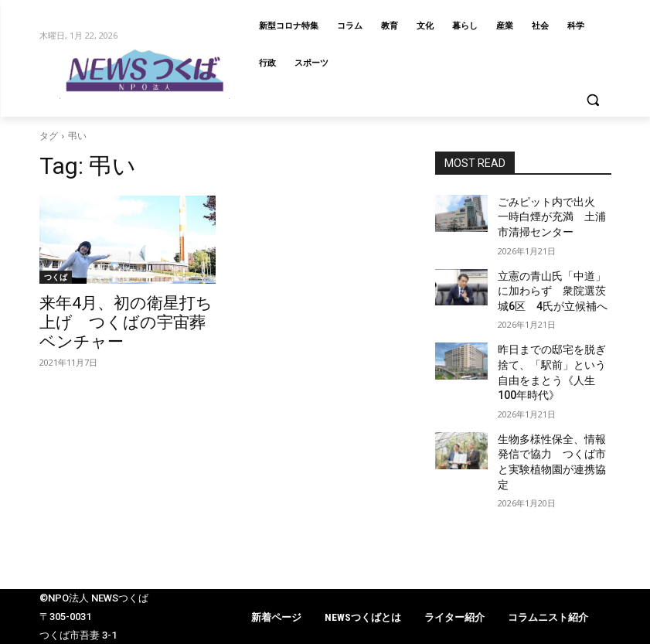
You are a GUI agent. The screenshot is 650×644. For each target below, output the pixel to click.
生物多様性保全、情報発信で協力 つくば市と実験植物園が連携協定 (553, 417)
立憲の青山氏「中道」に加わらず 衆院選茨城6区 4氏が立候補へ (554, 281)
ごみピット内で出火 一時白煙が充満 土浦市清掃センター (553, 214)
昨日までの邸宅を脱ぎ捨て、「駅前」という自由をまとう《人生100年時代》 (553, 349)
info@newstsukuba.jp (89, 634)
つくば (56, 277)
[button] (593, 100)
